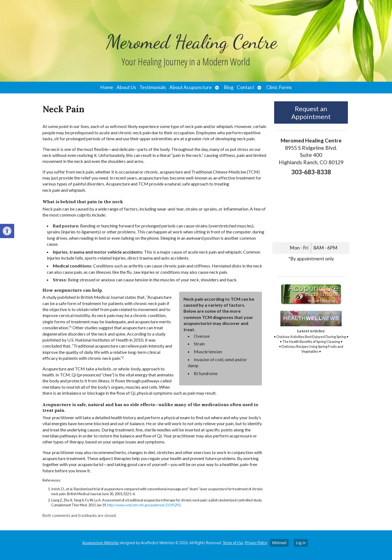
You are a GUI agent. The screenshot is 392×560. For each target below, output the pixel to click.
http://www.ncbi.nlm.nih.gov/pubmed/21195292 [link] (144, 505)
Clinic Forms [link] (279, 87)
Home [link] (107, 87)
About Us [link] (126, 87)
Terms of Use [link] (233, 543)
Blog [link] (229, 87)
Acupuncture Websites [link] (101, 543)
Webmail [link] (279, 543)
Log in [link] (301, 543)
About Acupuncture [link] (191, 87)
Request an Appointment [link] (311, 112)
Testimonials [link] (153, 87)
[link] (7, 231)
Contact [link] (246, 87)
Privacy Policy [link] (256, 543)
